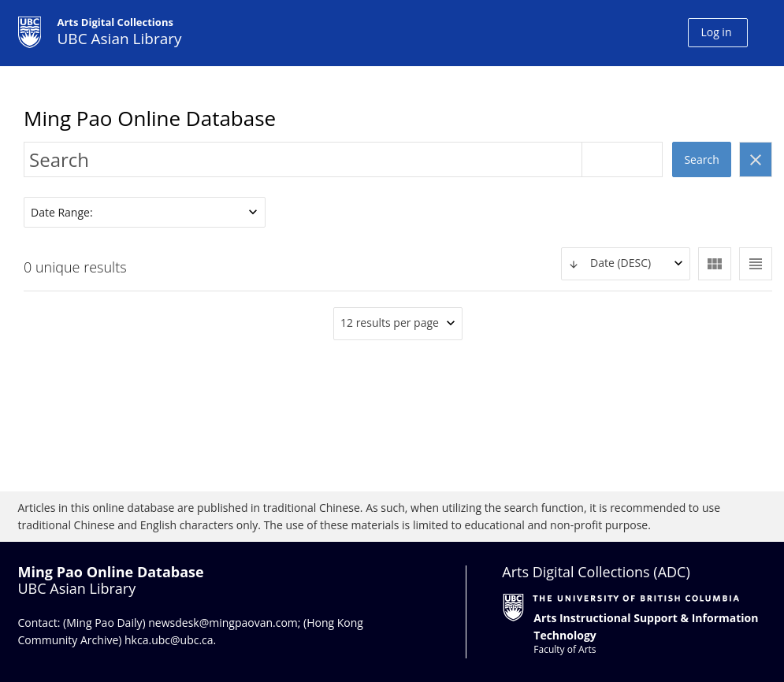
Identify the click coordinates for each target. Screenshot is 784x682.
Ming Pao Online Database (150, 118)
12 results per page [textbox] (390, 322)
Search (701, 159)
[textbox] (626, 263)
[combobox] (626, 264)
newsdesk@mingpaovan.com (223, 623)
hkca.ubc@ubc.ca (169, 640)
